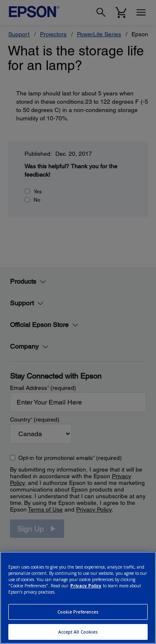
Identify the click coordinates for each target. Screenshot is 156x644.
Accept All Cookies (78, 632)
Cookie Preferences (78, 612)
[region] (78, 598)
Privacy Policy (86, 586)
